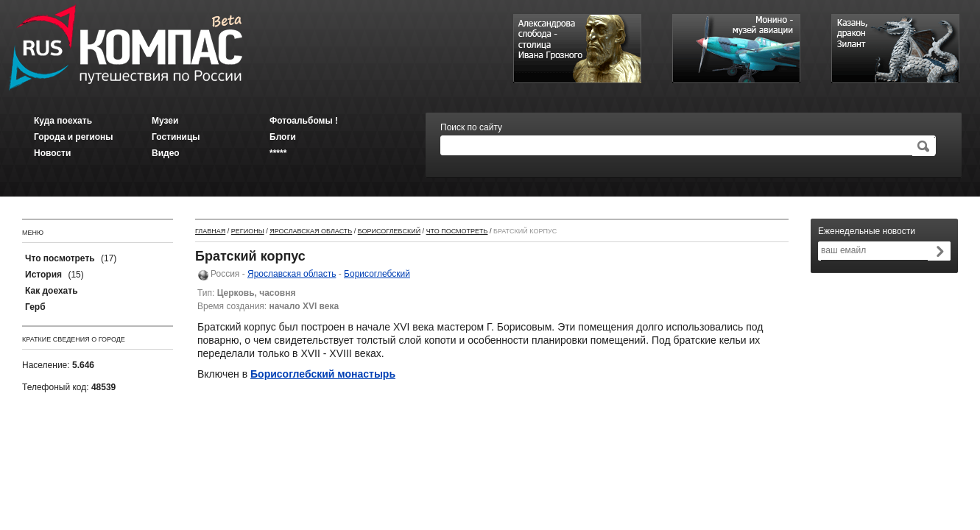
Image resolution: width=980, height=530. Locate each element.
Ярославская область (311, 231)
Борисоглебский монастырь (323, 374)
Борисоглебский (389, 231)
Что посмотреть (457, 231)
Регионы (248, 231)
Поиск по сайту (471, 127)
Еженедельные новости (867, 231)
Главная (210, 231)
